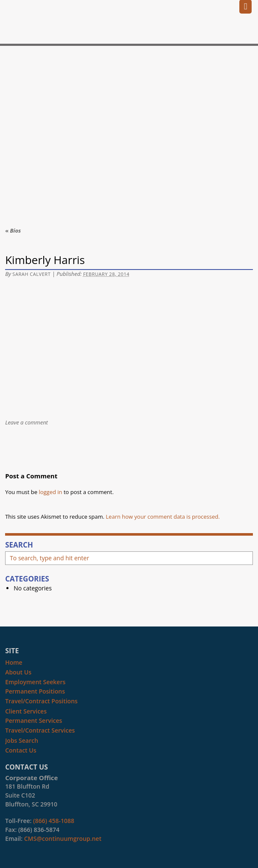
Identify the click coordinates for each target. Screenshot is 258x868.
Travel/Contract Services (40, 730)
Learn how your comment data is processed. (163, 517)
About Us (18, 672)
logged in (50, 492)
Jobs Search (22, 740)
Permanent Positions (35, 691)
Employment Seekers (35, 682)
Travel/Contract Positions (41, 701)
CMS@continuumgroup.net (63, 839)
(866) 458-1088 (54, 821)
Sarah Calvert (31, 274)
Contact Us (21, 750)
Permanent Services (34, 721)
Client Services (26, 711)
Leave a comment (27, 422)
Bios (13, 230)
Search (19, 545)
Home (14, 662)
